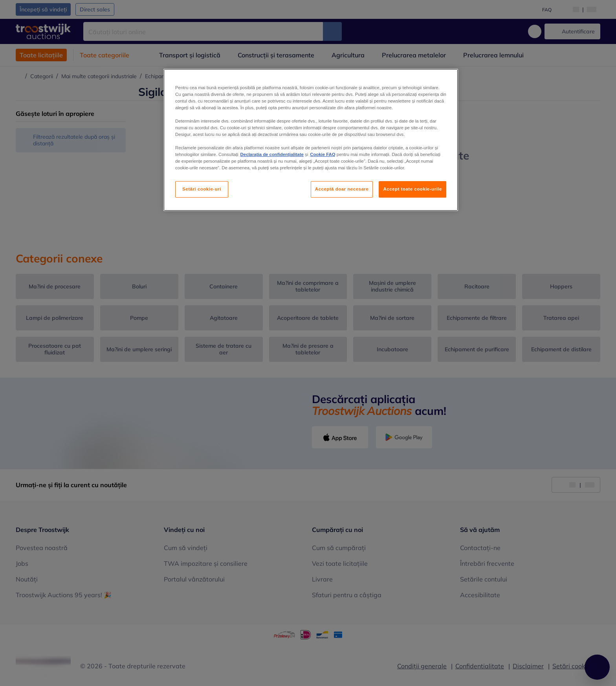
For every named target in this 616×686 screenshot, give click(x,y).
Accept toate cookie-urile (412, 189)
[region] (311, 140)
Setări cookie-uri (202, 189)
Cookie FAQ (323, 154)
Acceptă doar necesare (342, 189)
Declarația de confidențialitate (272, 154)
